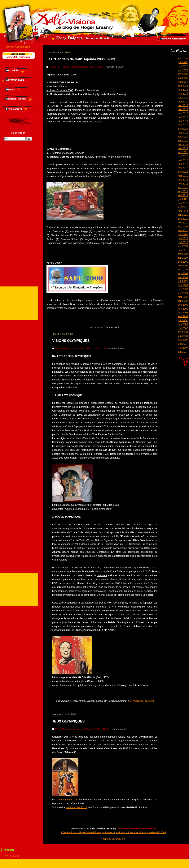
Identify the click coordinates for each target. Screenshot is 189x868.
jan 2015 (183, 78)
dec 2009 (183, 262)
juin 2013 (183, 121)
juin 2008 (183, 324)
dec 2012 (183, 144)
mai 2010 (183, 242)
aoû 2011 (183, 195)
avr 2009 (183, 293)
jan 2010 (183, 258)
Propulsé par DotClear (114, 839)
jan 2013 (183, 140)
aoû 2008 (183, 316)
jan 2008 (183, 336)
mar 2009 (183, 297)
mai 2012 (183, 168)
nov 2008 (183, 309)
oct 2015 (183, 59)
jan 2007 (183, 352)
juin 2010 (183, 238)
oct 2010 (183, 227)
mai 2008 (183, 328)
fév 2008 (183, 332)
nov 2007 (183, 340)
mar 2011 (183, 211)
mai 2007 (183, 348)
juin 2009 (183, 285)
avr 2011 (183, 207)
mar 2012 (183, 176)
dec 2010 (183, 219)
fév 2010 (183, 254)
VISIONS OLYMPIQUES (71, 341)
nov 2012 (183, 148)
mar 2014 (183, 102)
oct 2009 (183, 270)
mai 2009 (183, 289)
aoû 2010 (183, 230)
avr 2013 (183, 129)
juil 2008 (183, 320)
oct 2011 (183, 187)
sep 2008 (183, 313)
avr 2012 (183, 172)
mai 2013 (183, 125)
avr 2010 (183, 246)
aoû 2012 (183, 160)
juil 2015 (183, 62)
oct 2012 (183, 152)
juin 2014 (183, 90)
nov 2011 (183, 184)
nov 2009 (183, 266)
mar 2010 (183, 250)
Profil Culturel (11, 856)
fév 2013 (183, 137)
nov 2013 (183, 109)
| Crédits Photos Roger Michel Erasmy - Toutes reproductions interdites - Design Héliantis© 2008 (114, 832)
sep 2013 (183, 113)
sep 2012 (183, 156)
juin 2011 (183, 203)
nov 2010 (183, 223)
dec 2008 (183, 305)
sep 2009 (183, 273)
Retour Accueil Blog (18, 47)
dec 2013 (183, 105)
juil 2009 (183, 281)
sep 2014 (183, 86)
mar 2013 (183, 133)
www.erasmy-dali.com (142, 701)
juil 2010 (183, 234)
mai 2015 (183, 66)
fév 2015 (183, 74)
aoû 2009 (183, 277)
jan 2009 (183, 301)
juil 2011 (183, 199)
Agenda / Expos (114, 67)
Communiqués (116, 348)
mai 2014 (183, 94)
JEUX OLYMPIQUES (68, 721)
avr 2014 (183, 97)
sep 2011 (183, 191)
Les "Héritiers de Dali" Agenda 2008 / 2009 (81, 59)
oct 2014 (183, 82)
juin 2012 (183, 164)
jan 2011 (183, 215)
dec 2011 (183, 180)
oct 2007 (183, 344)
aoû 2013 (183, 117)
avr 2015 (183, 70)
